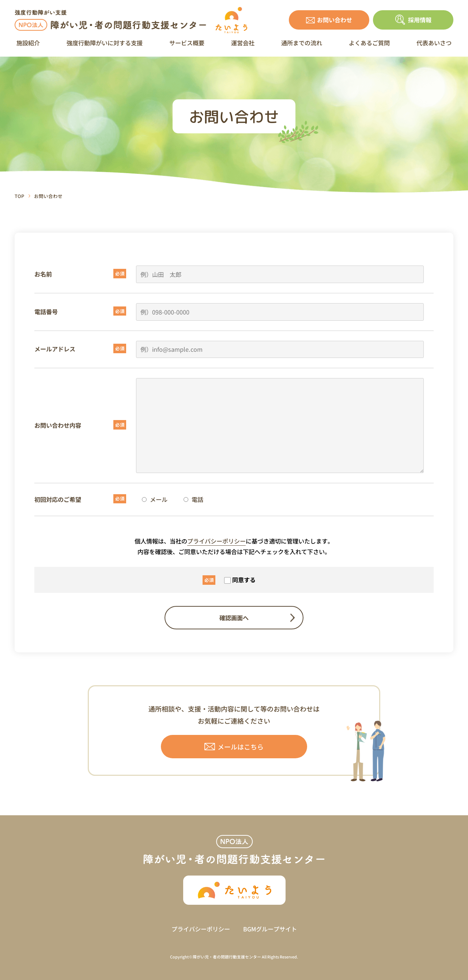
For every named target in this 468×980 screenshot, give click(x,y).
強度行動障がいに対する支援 (105, 43)
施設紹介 (28, 43)
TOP (19, 196)
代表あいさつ (434, 43)
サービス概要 (187, 43)
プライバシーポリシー (216, 541)
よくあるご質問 (369, 43)
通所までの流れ (302, 43)
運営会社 (243, 43)
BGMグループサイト (270, 929)
